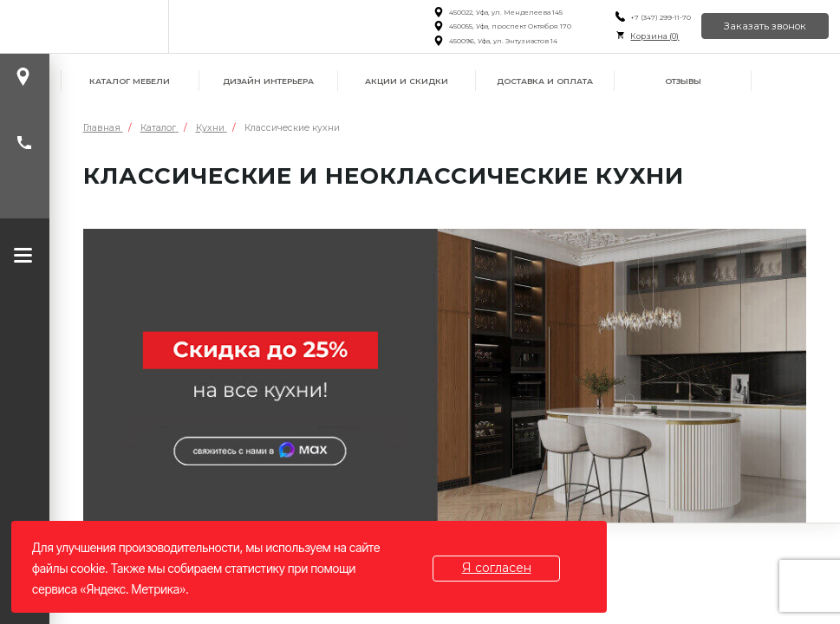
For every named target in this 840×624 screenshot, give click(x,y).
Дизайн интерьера (268, 81)
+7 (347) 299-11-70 (661, 17)
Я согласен (497, 568)
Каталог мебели (130, 81)
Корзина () (654, 36)
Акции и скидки (407, 81)
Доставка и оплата (545, 81)
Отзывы (683, 81)
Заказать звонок (765, 26)
